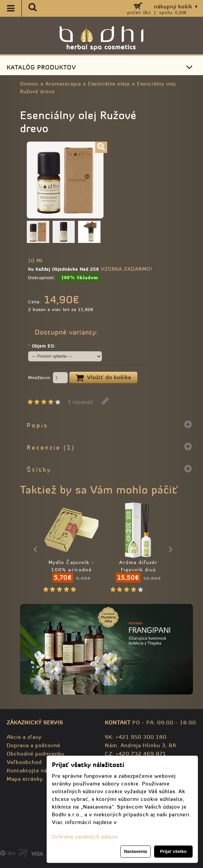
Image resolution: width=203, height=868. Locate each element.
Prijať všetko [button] (173, 851)
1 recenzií (81, 402)
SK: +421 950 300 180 (136, 737)
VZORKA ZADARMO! (126, 269)
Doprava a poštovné (33, 745)
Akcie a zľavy (24, 737)
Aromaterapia (63, 84)
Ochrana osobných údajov (85, 837)
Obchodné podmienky (36, 754)
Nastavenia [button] (136, 851)
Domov (29, 84)
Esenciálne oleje (109, 84)
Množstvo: (48, 378)
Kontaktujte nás (28, 770)
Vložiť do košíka (103, 378)
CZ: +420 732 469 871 (136, 754)
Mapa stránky (25, 779)
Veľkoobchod (24, 762)
